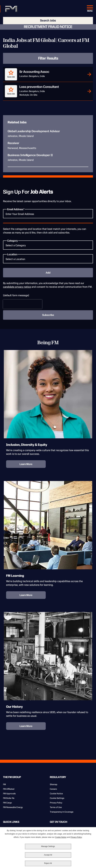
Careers (53, 789)
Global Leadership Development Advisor (34, 131)
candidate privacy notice (17, 287)
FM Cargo (7, 803)
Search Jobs (48, 20)
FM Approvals (9, 794)
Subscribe (48, 315)
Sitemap (54, 784)
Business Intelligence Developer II (30, 155)
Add (48, 273)
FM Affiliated (9, 789)
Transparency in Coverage (62, 812)
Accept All (48, 855)
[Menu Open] (90, 9)
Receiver (13, 143)
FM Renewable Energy (13, 807)
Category (12, 241)
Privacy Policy (56, 803)
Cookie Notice (56, 794)
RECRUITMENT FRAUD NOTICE (48, 27)
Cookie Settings (57, 798)
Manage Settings (48, 846)
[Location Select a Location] (48, 259)
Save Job (11, 77)
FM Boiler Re (9, 798)
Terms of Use (56, 807)
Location (12, 254)
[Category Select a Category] (48, 245)
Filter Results (48, 58)
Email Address (15, 209)
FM (4, 784)
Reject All (48, 863)
